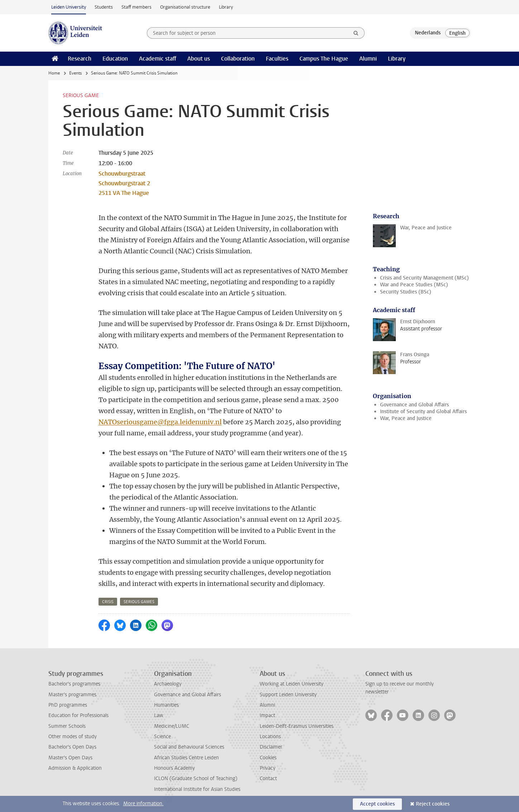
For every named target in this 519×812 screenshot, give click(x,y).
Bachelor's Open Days (72, 747)
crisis (108, 602)
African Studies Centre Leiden (186, 758)
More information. (143, 804)
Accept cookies (377, 804)
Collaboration (238, 59)
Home (54, 73)
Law (159, 715)
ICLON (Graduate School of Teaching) (196, 778)
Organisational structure (185, 7)
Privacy (268, 768)
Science (162, 737)
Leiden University (69, 7)
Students (104, 7)
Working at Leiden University (292, 684)
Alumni (368, 59)
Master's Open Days (70, 758)
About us (199, 59)
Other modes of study (73, 737)
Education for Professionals (78, 715)
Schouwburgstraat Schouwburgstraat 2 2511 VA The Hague (124, 183)
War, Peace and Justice (406, 418)
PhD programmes (68, 705)
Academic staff (158, 59)
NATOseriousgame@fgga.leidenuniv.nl (160, 422)
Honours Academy (174, 768)
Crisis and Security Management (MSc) (424, 278)
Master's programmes (72, 695)
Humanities (166, 705)
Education (115, 59)
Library (226, 7)
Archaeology (168, 684)
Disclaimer (271, 747)
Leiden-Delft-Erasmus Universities (297, 726)
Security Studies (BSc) (406, 292)
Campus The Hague (324, 59)
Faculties (277, 59)
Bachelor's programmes (74, 684)
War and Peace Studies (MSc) (414, 285)
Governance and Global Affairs (414, 405)
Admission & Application (75, 768)
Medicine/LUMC (172, 726)
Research (80, 59)
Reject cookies (433, 804)
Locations (270, 737)
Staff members (136, 7)
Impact (267, 715)
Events (75, 73)
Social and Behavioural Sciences (189, 747)
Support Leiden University (288, 695)
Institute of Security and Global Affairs (423, 412)
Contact (268, 778)
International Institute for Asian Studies (197, 789)
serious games (139, 602)
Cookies (268, 758)
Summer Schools (67, 726)
